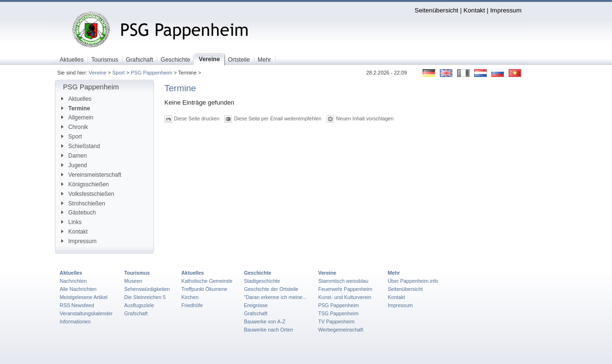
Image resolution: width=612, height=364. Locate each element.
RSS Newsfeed (77, 305)
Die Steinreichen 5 (145, 297)
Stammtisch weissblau (343, 281)
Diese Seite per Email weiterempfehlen (278, 118)
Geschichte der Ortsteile (271, 289)
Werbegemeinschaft (340, 330)
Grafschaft (136, 313)
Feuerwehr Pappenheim (345, 289)
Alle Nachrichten (78, 289)
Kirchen (190, 297)
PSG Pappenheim (151, 73)
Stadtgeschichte (262, 281)
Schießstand (81, 146)
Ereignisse (256, 305)
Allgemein (77, 118)
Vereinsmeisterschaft (91, 175)
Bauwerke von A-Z (265, 321)
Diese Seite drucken (197, 118)
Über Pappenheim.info (413, 281)
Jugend (74, 165)
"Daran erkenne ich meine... (275, 297)
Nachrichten (73, 281)
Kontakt (474, 10)
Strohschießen (83, 203)
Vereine (98, 73)
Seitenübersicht (436, 10)
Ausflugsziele (139, 305)
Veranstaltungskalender (86, 313)
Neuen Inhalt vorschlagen (365, 118)
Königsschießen (85, 184)
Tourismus (137, 273)
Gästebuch (79, 213)
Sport (119, 73)
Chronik (75, 127)
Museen (133, 281)
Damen (74, 156)
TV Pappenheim (336, 321)
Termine (76, 108)
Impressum (506, 10)
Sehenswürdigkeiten (147, 289)
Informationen (75, 321)
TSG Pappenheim (338, 313)
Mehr (394, 273)
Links (71, 222)
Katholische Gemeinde (207, 281)
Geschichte (257, 273)
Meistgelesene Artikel (84, 297)
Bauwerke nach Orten (268, 330)
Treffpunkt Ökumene (204, 289)
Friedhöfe (192, 305)
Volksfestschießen (88, 194)
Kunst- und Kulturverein (344, 297)
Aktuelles (76, 99)
